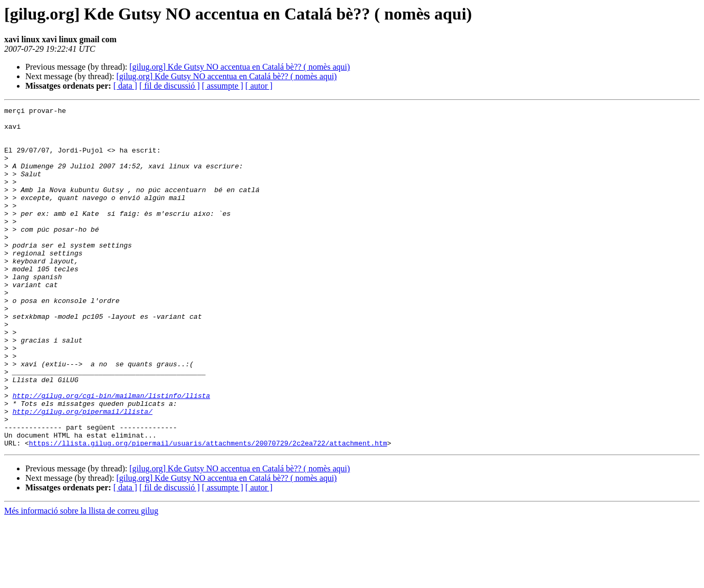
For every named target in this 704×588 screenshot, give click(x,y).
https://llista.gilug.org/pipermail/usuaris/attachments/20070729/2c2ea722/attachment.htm (208, 511)
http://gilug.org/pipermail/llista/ (83, 473)
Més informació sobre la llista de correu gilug (81, 579)
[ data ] (125, 86)
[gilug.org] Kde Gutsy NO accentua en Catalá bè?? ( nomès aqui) (240, 67)
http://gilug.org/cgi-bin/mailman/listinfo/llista (111, 454)
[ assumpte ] (223, 86)
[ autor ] (259, 86)
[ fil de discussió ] (170, 86)
